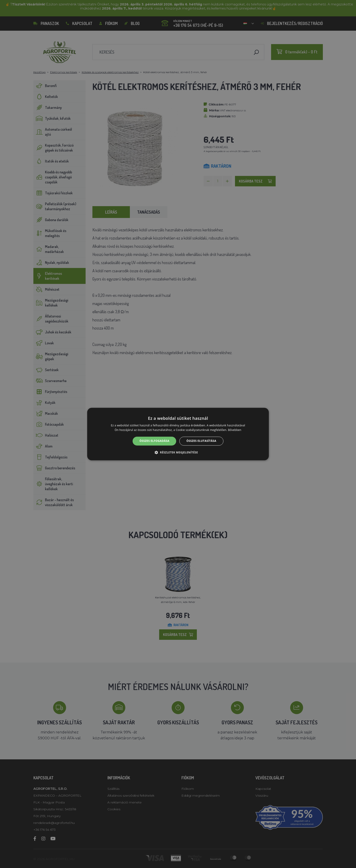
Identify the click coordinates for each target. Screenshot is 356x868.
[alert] (178, 434)
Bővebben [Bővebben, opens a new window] (235, 430)
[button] (178, 452)
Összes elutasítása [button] (201, 441)
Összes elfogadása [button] (154, 441)
